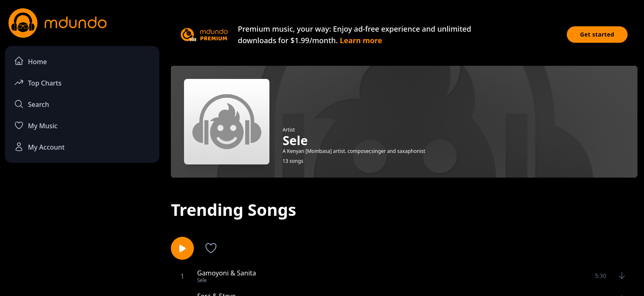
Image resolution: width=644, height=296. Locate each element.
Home (30, 61)
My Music (36, 125)
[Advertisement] (82, 237)
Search (31, 104)
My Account (39, 147)
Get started (597, 34)
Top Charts (38, 82)
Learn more (361, 40)
